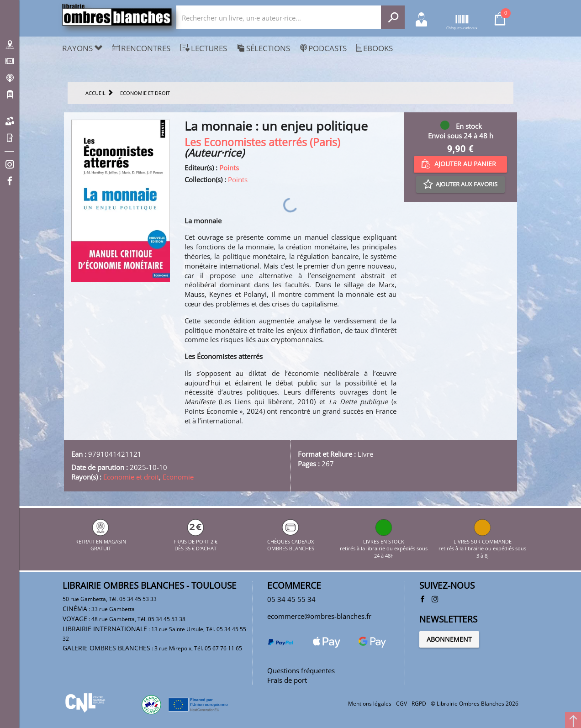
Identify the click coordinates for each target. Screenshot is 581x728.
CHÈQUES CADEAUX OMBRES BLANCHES (291, 541)
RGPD (419, 704)
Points (229, 168)
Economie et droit (131, 477)
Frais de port (287, 680)
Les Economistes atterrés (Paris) (262, 142)
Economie (178, 477)
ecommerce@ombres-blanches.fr (319, 616)
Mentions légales (370, 704)
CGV (401, 704)
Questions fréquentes (301, 670)
